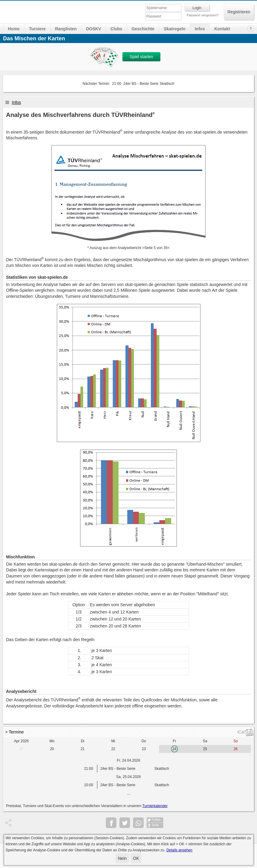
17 (21, 749)
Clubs (116, 29)
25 (205, 749)
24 (174, 749)
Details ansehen (179, 850)
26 (236, 749)
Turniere (37, 29)
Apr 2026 (21, 741)
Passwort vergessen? (202, 15)
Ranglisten (66, 29)
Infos (200, 29)
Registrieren (239, 12)
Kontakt (222, 29)
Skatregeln (175, 29)
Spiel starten (142, 57)
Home (14, 29)
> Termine (15, 732)
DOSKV (93, 29)
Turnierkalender (155, 806)
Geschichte (143, 29)
